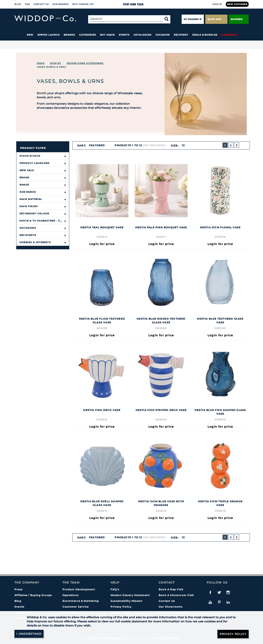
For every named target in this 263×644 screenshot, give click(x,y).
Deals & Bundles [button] (205, 35)
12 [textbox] (183, 145)
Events (124, 35)
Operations (70, 595)
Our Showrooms (171, 607)
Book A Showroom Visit (176, 595)
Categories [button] (88, 35)
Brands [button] (69, 35)
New (30, 35)
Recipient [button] (181, 35)
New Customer (237, 4)
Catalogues (142, 35)
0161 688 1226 (132, 4)
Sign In (217, 4)
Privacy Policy (121, 607)
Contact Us (41, 4)
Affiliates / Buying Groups (33, 595)
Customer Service (76, 607)
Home (41, 63)
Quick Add (216, 19)
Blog (18, 4)
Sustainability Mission (126, 601)
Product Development (79, 589)
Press (18, 589)
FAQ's (115, 589)
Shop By (55, 63)
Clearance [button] (229, 35)
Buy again (107, 35)
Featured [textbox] (97, 145)
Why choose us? (83, 4)
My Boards (191, 19)
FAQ (27, 4)
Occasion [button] (163, 35)
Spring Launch (49, 35)
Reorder (239, 19)
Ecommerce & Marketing (81, 601)
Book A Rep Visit (171, 589)
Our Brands (60, 4)
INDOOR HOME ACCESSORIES (85, 63)
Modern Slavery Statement (130, 595)
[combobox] (99, 145)
